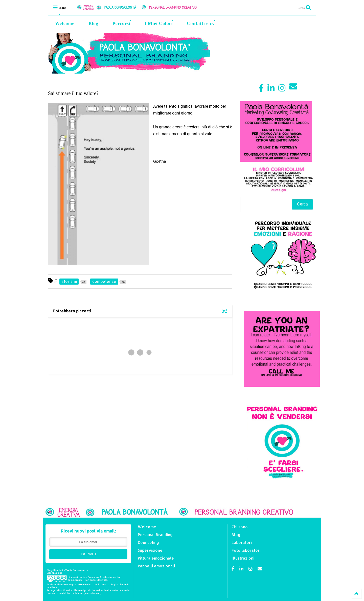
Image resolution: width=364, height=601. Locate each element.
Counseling (148, 542)
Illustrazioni (243, 558)
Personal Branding (155, 535)
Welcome (65, 24)
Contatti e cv (201, 23)
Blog (93, 24)
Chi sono (240, 527)
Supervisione (150, 550)
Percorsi (122, 23)
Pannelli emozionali (156, 566)
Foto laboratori (246, 550)
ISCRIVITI (88, 554)
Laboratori (242, 542)
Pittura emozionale (156, 558)
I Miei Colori (159, 23)
